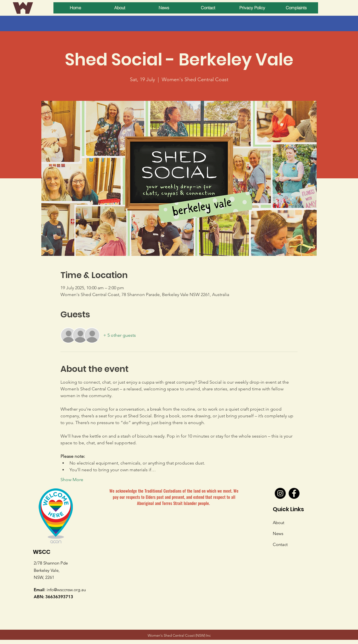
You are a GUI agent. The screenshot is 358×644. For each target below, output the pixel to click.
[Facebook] (294, 493)
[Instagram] (280, 493)
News (278, 533)
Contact (280, 544)
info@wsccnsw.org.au (66, 590)
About (279, 523)
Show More (72, 480)
